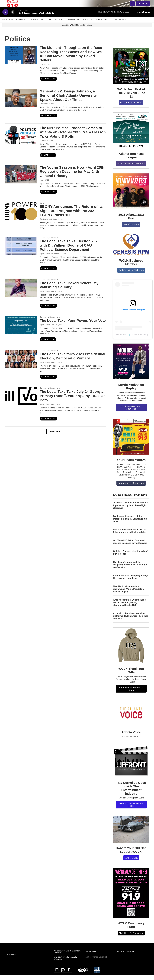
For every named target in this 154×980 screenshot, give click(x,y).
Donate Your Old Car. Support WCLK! (131, 855)
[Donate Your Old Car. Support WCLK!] (131, 835)
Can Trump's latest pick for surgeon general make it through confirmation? (130, 570)
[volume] (13, 18)
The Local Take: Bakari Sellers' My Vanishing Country (69, 290)
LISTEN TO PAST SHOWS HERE (131, 810)
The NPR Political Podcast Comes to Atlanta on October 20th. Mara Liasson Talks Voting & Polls (73, 138)
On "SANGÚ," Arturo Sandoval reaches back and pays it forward (130, 547)
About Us (119, 25)
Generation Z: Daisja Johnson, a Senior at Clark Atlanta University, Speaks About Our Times (69, 101)
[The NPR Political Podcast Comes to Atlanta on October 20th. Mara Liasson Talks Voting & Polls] (21, 140)
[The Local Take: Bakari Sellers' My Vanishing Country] (21, 293)
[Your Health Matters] (131, 442)
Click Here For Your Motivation (131, 413)
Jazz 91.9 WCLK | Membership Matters (77, 30)
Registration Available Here (131, 169)
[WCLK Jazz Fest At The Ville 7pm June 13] (131, 72)
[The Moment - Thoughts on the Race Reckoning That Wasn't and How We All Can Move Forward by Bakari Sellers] (21, 60)
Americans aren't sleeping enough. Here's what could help (131, 582)
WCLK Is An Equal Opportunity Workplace (65, 964)
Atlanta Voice (131, 738)
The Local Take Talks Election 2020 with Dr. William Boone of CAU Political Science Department (70, 251)
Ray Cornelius (45, 225)
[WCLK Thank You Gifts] (131, 651)
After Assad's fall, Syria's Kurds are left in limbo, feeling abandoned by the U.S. (129, 608)
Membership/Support (79, 25)
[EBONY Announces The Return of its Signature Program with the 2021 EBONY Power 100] (21, 217)
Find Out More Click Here (131, 276)
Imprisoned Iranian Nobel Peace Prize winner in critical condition (130, 536)
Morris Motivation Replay (131, 392)
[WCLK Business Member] (131, 250)
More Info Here (131, 230)
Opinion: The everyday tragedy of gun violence (130, 558)
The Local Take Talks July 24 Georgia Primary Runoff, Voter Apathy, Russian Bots (73, 401)
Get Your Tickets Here (131, 108)
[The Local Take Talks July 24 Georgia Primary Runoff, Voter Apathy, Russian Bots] (21, 402)
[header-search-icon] (133, 6)
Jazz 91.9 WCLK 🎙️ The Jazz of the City (130, 340)
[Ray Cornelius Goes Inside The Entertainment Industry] (131, 767)
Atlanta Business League (131, 161)
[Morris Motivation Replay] (131, 367)
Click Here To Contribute (131, 938)
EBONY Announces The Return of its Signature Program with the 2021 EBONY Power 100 (71, 216)
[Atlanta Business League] (131, 136)
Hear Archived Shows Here (131, 488)
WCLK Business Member (131, 268)
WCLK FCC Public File (126, 957)
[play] (5, 18)
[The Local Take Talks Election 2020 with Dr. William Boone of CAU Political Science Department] (21, 251)
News (42, 208)
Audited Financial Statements (96, 962)
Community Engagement (50, 243)
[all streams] (143, 17)
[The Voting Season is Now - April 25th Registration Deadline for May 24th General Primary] (21, 180)
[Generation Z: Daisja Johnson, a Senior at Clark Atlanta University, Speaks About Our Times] (21, 104)
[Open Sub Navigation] (27, 25)
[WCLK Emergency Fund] (131, 898)
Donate (145, 6)
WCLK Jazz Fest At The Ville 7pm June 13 (131, 98)
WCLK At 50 (46, 25)
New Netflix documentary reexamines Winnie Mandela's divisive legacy (128, 594)
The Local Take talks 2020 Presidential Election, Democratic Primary (72, 361)
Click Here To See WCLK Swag (131, 694)
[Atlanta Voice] (131, 719)
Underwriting (102, 25)
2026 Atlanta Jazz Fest (131, 222)
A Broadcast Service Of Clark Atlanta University (68, 957)
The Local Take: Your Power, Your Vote (73, 326)
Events (34, 25)
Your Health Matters (131, 465)
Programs (8, 25)
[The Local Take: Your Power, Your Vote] (21, 331)
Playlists (21, 25)
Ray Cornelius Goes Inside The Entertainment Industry (131, 794)
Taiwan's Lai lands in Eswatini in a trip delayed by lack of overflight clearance (131, 511)
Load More (55, 437)
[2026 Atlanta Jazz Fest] (131, 197)
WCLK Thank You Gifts (131, 676)
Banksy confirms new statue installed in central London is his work (130, 524)
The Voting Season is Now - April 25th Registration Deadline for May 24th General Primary (72, 177)
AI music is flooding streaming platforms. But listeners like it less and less (131, 621)
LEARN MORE (131, 863)
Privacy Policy (91, 957)
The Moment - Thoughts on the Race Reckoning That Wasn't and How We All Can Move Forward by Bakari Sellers (71, 59)
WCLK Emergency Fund (131, 931)
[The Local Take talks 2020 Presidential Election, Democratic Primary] (21, 364)
